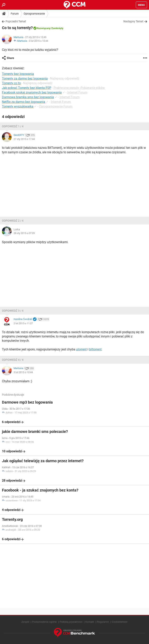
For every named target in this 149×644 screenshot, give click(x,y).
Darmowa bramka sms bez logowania (28, 97)
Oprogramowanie (34, 14)
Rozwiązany (44, 28)
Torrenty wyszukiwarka (18, 106)
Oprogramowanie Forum (56, 106)
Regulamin (103, 622)
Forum (15, 14)
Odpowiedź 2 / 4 (13, 221)
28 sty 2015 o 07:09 (24, 233)
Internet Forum (77, 92)
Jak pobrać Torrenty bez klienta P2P (27, 88)
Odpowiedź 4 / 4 (13, 360)
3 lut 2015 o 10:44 (39, 41)
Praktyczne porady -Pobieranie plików (79, 88)
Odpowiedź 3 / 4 (13, 311)
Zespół (25, 622)
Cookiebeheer (120, 622)
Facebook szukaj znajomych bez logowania (32, 92)
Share (10, 58)
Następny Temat (133, 21)
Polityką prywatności (71, 622)
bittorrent (95, 349)
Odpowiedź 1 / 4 (13, 126)
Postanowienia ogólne (44, 622)
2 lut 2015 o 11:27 (23, 323)
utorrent (81, 349)
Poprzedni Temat (16, 21)
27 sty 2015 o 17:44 (24, 139)
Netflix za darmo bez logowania (24, 102)
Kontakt (90, 622)
